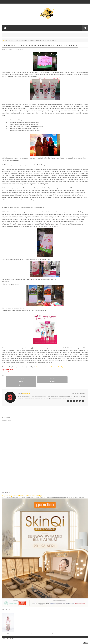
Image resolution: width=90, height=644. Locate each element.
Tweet (14, 378)
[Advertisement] (45, 469)
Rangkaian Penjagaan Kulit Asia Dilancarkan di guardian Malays (22, 489)
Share (30, 378)
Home (4, 40)
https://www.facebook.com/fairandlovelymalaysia (50, 367)
